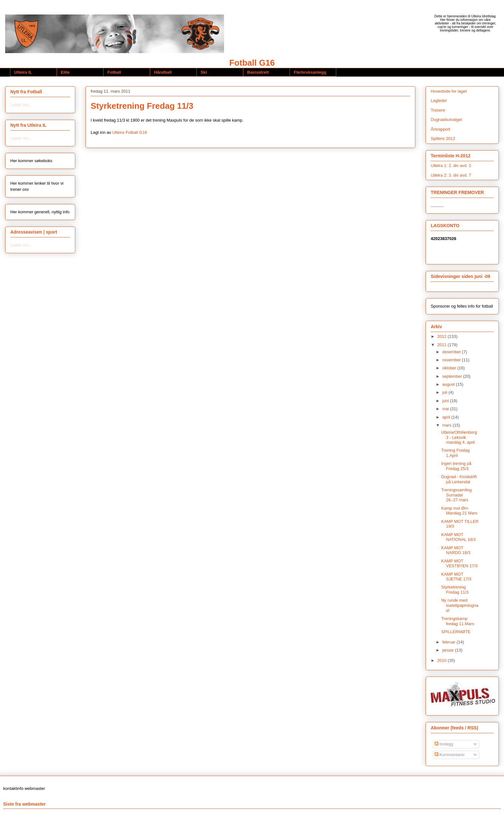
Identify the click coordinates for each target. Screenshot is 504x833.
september (453, 376)
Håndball (163, 72)
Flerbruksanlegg (310, 72)
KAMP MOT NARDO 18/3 (456, 550)
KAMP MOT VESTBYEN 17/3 (459, 564)
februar (450, 642)
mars (448, 425)
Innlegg (444, 744)
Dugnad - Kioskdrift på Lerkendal (459, 479)
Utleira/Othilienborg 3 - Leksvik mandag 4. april (459, 437)
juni (446, 401)
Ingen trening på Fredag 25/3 (456, 466)
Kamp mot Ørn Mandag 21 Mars (459, 511)
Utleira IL (23, 72)
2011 (442, 345)
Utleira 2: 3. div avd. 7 (451, 175)
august (449, 384)
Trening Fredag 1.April (455, 453)
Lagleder (439, 101)
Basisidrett (258, 72)
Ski (204, 72)
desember (452, 352)
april (447, 417)
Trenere (438, 110)
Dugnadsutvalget (446, 120)
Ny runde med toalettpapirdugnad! (459, 605)
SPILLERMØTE (456, 632)
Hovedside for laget (449, 91)
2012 (442, 336)
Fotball (114, 72)
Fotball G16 (252, 63)
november (452, 360)
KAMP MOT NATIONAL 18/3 (458, 537)
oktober (450, 368)
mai (446, 409)
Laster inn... (21, 105)
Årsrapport (441, 129)
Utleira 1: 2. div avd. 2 (451, 166)
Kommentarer (450, 755)
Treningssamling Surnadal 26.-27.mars (456, 495)
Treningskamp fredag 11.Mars (457, 621)
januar (449, 650)
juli (446, 392)
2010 (442, 660)
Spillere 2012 (443, 139)
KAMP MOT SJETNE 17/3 (456, 577)
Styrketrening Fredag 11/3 (455, 590)
